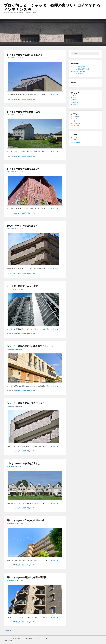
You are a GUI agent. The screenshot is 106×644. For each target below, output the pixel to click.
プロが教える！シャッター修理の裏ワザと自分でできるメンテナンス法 (52, 7)
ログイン (75, 137)
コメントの (76, 141)
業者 (34, 99)
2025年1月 (75, 101)
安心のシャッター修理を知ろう (22, 226)
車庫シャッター (76, 124)
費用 (28, 99)
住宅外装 (24, 99)
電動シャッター (25, 565)
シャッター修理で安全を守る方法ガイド (27, 403)
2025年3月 (75, 97)
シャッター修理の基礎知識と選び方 (24, 55)
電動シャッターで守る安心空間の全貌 (26, 520)
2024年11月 (75, 105)
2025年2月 (75, 99)
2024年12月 (75, 103)
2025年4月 (75, 96)
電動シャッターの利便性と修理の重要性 (27, 577)
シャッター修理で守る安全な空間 (23, 112)
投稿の (75, 139)
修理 (19, 565)
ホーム (8, 44)
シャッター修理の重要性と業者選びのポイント (30, 346)
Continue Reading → (53, 95)
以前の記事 (7, 631)
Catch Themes (99, 639)
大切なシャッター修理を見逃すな (23, 463)
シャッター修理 (17, 99)
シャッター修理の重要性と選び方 (23, 169)
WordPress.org (76, 143)
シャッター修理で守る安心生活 (22, 286)
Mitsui (18, 58)
